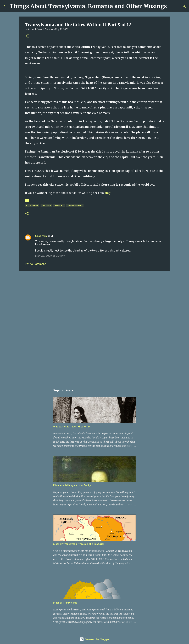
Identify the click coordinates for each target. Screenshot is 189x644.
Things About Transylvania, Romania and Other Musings (88, 6)
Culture (46, 205)
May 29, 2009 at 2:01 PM (50, 256)
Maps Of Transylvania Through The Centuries (79, 544)
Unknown (41, 236)
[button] (27, 36)
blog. (108, 193)
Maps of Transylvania (65, 603)
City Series (32, 205)
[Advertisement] (94, 300)
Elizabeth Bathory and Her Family (72, 485)
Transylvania (75, 205)
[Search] (184, 6)
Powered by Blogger (94, 639)
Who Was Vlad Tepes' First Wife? (72, 427)
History (59, 205)
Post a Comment (35, 264)
